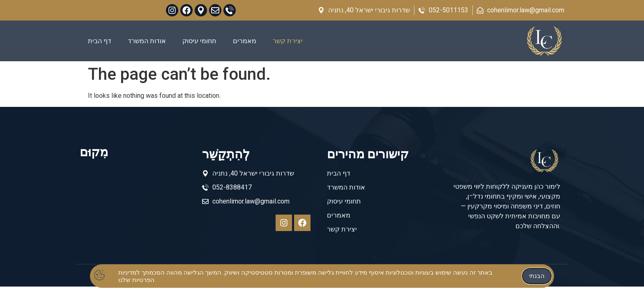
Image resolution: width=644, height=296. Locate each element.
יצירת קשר (288, 41)
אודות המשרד (147, 41)
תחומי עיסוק (199, 41)
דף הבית (100, 41)
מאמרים (245, 41)
